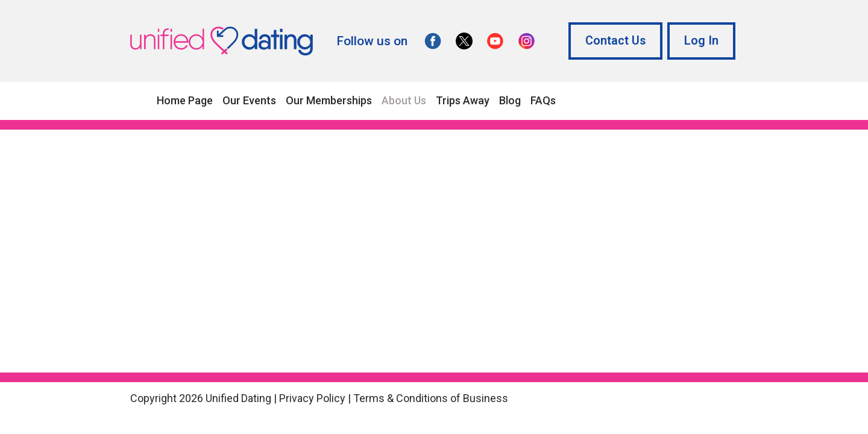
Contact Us (615, 41)
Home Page (185, 100)
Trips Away (463, 100)
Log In (701, 41)
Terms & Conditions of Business (431, 398)
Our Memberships (329, 100)
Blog (510, 100)
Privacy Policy (312, 398)
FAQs (543, 100)
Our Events (249, 100)
